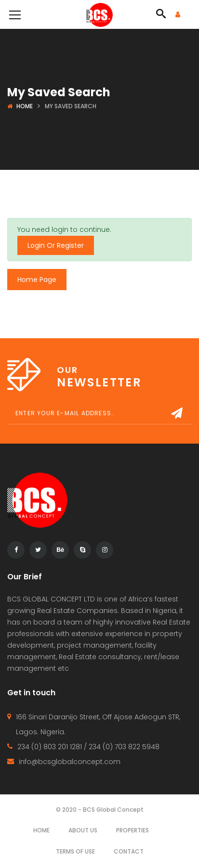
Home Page (37, 280)
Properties (133, 830)
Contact (129, 851)
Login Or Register (56, 245)
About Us (83, 830)
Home (25, 106)
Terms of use (75, 851)
